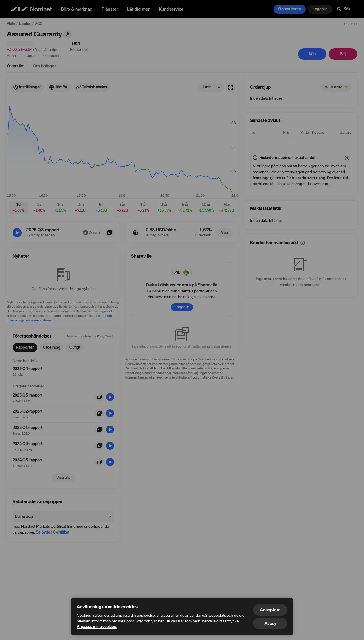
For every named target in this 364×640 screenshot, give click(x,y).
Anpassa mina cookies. (97, 627)
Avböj (270, 623)
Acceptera (270, 610)
